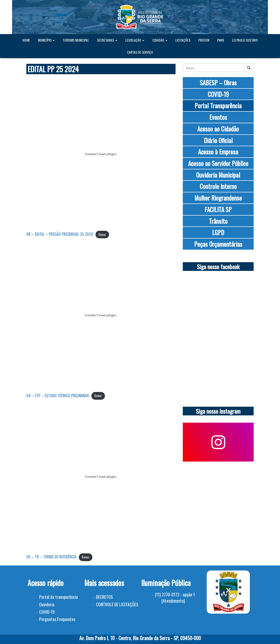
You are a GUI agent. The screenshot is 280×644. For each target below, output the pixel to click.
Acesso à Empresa (218, 152)
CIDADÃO (160, 40)
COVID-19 (218, 94)
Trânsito (218, 221)
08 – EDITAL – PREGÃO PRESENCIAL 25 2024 (60, 234)
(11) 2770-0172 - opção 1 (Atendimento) (175, 598)
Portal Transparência (218, 105)
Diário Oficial (218, 140)
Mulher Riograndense (218, 198)
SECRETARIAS (107, 40)
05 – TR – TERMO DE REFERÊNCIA (51, 557)
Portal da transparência (59, 597)
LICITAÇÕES (183, 40)
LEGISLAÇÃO (135, 40)
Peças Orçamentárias (218, 244)
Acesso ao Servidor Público (218, 163)
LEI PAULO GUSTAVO (245, 40)
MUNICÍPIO (46, 40)
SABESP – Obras (218, 83)
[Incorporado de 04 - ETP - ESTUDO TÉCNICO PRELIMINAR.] (101, 315)
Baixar (102, 235)
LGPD (218, 232)
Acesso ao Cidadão (218, 129)
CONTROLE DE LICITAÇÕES (117, 604)
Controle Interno (218, 186)
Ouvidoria (47, 604)
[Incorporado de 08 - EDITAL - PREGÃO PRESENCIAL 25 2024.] (101, 154)
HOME (26, 40)
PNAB (221, 40)
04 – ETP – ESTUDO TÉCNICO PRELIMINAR (58, 396)
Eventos (218, 117)
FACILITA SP (218, 209)
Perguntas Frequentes (57, 619)
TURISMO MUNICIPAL (76, 40)
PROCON (204, 40)
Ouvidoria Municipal (218, 175)
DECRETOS (104, 597)
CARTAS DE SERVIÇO (140, 52)
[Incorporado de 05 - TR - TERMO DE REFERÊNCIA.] (101, 477)
